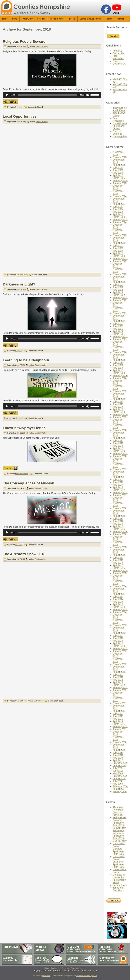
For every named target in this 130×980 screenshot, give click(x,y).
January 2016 (120, 534)
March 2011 (119, 724)
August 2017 (119, 477)
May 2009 (118, 773)
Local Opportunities (20, 116)
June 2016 (118, 521)
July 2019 (118, 402)
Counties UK (119, 64)
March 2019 (119, 412)
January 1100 (120, 792)
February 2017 (120, 493)
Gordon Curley (42, 46)
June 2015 (118, 560)
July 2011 (118, 714)
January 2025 (120, 183)
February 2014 (120, 610)
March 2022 (119, 295)
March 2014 (119, 607)
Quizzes (117, 61)
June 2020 (118, 365)
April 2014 (118, 604)
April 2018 (118, 448)
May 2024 (118, 212)
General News (21, 275)
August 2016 (119, 516)
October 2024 (120, 196)
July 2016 (118, 519)
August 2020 (119, 360)
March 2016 (119, 529)
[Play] (7, 95)
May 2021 (118, 329)
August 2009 (119, 766)
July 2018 (118, 441)
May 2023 (118, 251)
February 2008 (120, 786)
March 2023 (119, 256)
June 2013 (118, 638)
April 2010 (118, 760)
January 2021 (120, 339)
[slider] (48, 95)
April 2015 (118, 565)
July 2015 (118, 558)
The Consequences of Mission (29, 483)
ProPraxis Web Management (86, 976)
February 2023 (120, 259)
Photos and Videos (35, 701)
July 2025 (118, 168)
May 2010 (118, 758)
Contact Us (118, 53)
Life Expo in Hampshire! (119, 876)
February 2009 (120, 776)
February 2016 (120, 532)
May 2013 (118, 641)
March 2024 (119, 217)
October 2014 (120, 586)
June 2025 (118, 170)
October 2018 (120, 430)
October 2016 (120, 508)
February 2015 (120, 571)
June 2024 (118, 209)
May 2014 (118, 602)
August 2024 (119, 204)
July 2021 (118, 324)
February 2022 (120, 298)
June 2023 (118, 248)
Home (47, 968)
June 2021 (118, 326)
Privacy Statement (78, 968)
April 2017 (118, 487)
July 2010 (118, 753)
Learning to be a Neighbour (26, 360)
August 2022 (119, 282)
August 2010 (119, 750)
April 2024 (118, 214)
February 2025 (120, 181)
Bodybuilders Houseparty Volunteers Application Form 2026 (119, 833)
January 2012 (120, 690)
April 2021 (118, 331)
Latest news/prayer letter (24, 428)
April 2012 (118, 682)
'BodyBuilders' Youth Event (120, 109)
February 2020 (120, 376)
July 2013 (118, 636)
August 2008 (119, 779)
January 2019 (120, 417)
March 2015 (119, 568)
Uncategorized (120, 136)
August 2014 (119, 594)
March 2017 (119, 490)
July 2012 (118, 675)
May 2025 (118, 173)
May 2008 (118, 784)
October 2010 (120, 742)
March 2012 (119, 685)
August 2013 (119, 633)
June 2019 (118, 404)
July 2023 (118, 246)
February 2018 (120, 454)
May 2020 (118, 368)
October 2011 (120, 703)
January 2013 (120, 651)
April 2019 (118, 409)
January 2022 (120, 300)
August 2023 (119, 243)
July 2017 (118, 480)
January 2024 (120, 222)
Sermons (19, 107)
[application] (52, 95)
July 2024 (118, 207)
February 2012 (120, 688)
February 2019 (120, 415)
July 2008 (118, 781)
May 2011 (118, 719)
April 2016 (118, 526)
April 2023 (118, 253)
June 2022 (118, 287)
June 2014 (118, 599)
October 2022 (120, 274)
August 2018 (119, 438)
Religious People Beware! (25, 42)
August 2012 (119, 672)
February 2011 (120, 727)
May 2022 (118, 290)
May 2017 (118, 485)
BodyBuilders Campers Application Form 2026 (120, 821)
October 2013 (120, 625)
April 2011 (118, 721)
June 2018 (118, 443)
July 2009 (118, 768)
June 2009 (118, 771)
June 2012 (118, 677)
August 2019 (119, 399)
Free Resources (22, 474)
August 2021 (119, 321)
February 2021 (120, 337)
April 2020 (118, 370)
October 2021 (120, 313)
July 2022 (118, 285)
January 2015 (120, 573)
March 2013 (119, 646)
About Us (117, 51)
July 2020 (118, 363)
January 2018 (120, 456)
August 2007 (119, 789)
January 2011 (120, 729)
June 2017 (118, 482)
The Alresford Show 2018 (24, 554)
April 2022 (118, 292)
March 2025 (119, 178)
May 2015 (118, 563)
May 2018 (118, 446)
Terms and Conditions (118, 889)
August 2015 (119, 555)
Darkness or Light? (19, 284)
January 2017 (120, 495)
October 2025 (120, 157)
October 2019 (120, 391)
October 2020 (120, 352)
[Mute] (88, 95)
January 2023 (120, 261)
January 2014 (120, 612)
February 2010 (120, 763)
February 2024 (120, 220)
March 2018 (119, 451)
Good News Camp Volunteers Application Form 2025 (119, 862)
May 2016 (118, 524)
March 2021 (119, 334)
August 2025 (119, 165)
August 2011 (119, 711)
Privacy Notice (120, 885)
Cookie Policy (120, 841)
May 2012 (118, 680)
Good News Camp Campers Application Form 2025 (119, 849)
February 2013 (120, 649)
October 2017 (120, 469)
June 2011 (118, 716)
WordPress (46, 976)
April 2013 (118, 643)
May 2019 (118, 407)
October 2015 (120, 547)
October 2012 (120, 664)
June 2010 (118, 755)
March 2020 (119, 373)
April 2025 (118, 175)
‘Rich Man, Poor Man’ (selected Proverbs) (118, 811)
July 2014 (118, 597)
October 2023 (120, 235)
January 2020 (120, 378)
